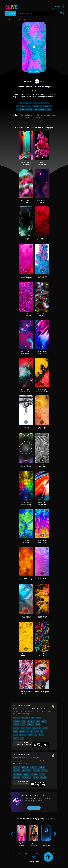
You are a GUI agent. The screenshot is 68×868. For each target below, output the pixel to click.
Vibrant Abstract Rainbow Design (26, 504)
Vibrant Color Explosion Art (42, 428)
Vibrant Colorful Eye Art (42, 692)
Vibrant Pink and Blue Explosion (42, 277)
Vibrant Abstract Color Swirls (26, 201)
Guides (34, 856)
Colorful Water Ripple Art (42, 315)
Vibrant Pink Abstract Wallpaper (26, 315)
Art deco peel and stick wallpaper (42, 106)
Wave (39, 81)
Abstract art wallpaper (27, 20)
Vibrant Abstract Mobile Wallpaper (26, 352)
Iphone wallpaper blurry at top (43, 109)
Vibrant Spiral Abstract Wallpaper (26, 466)
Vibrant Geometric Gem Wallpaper (26, 692)
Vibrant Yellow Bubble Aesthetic (26, 655)
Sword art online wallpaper (41, 103)
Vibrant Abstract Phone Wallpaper (26, 163)
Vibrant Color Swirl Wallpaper (42, 504)
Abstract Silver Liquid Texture (42, 466)
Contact (15, 854)
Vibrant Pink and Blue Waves (42, 579)
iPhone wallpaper (26, 761)
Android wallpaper (27, 711)
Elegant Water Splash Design (26, 428)
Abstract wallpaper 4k (26, 103)
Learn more (34, 808)
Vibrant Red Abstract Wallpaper (42, 239)
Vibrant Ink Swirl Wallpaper (42, 163)
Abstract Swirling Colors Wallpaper (42, 617)
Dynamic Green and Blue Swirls (26, 541)
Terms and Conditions (33, 854)
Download (34, 71)
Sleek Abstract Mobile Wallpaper (26, 239)
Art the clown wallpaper (24, 106)
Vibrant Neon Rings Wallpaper (42, 655)
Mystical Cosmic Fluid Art (42, 201)
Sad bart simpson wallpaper (25, 109)
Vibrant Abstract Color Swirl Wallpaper (42, 390)
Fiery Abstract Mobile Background (26, 579)
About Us (22, 854)
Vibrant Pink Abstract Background (26, 277)
